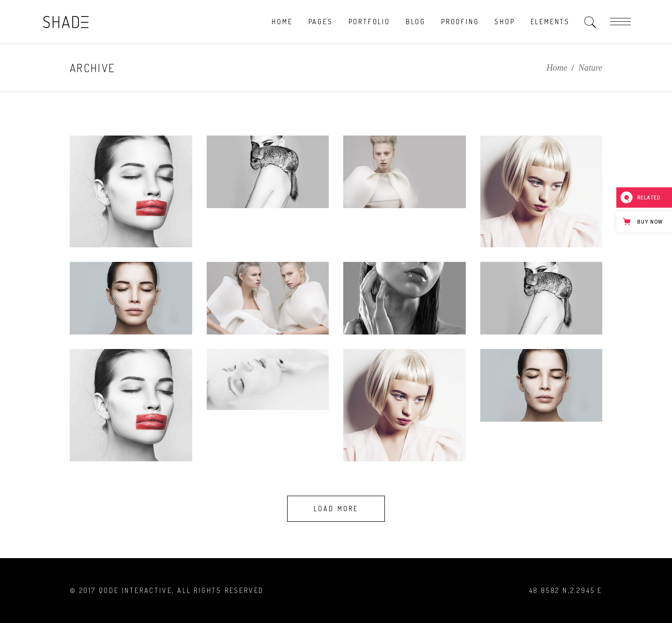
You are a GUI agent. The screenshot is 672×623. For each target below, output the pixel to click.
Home (557, 68)
